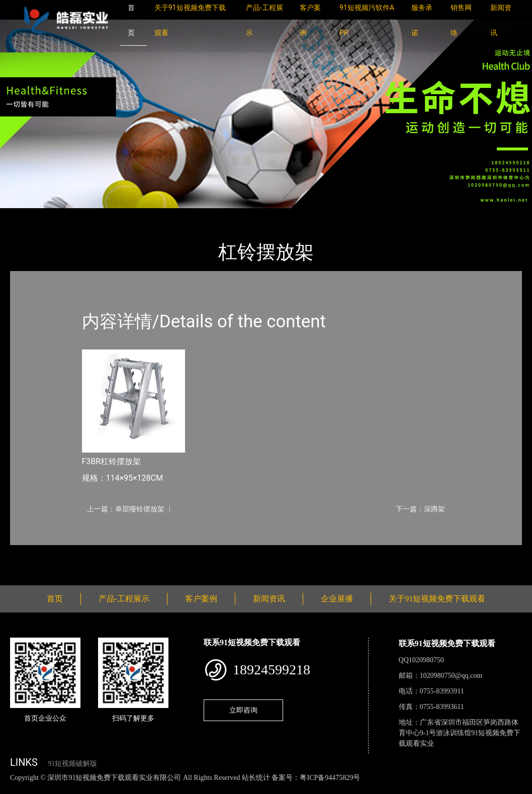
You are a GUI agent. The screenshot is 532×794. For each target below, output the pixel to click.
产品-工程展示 (70, 215)
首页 (28, 215)
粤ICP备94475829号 (330, 778)
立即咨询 (243, 710)
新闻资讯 (269, 599)
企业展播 (337, 599)
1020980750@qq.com (451, 676)
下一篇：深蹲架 (420, 509)
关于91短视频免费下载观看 (437, 599)
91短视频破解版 (72, 764)
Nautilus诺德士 (130, 215)
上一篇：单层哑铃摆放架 (126, 509)
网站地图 (15, 788)
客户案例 (201, 599)
